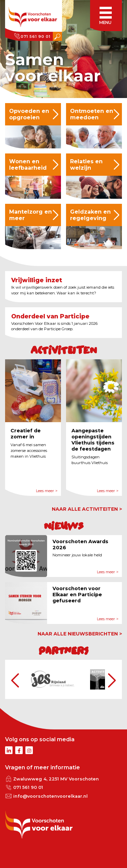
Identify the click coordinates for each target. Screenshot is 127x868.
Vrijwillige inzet (37, 280)
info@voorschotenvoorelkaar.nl (50, 796)
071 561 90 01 (36, 37)
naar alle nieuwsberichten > (80, 634)
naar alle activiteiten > (87, 509)
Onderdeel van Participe (50, 316)
